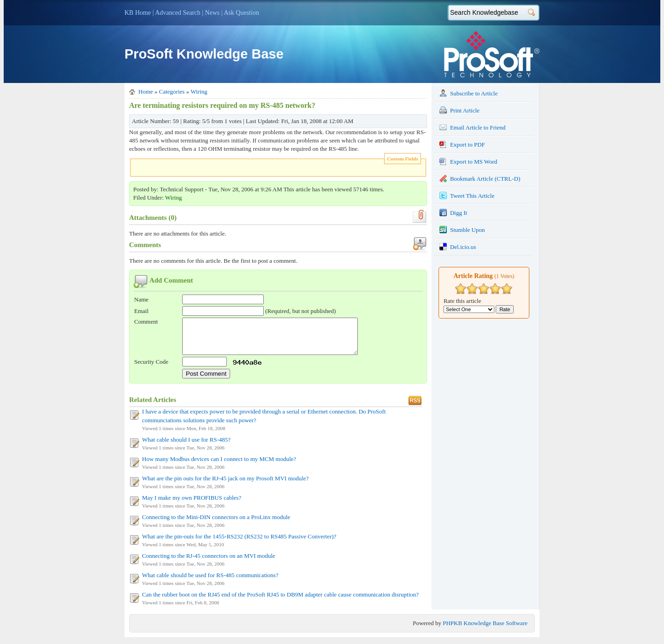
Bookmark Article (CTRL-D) (480, 178)
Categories (172, 92)
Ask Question (241, 13)
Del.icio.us (458, 247)
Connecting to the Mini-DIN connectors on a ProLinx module (216, 524)
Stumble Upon (462, 230)
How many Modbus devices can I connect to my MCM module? (219, 466)
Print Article (459, 110)
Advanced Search (178, 13)
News (212, 13)
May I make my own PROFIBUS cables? (192, 505)
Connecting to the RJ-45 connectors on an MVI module (209, 563)
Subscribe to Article (468, 93)
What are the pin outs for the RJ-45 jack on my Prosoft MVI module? (225, 485)
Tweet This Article (467, 195)
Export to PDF (462, 144)
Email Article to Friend (472, 127)
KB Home (138, 13)
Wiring (199, 92)
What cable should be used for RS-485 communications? (210, 582)
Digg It (453, 213)
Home (146, 92)
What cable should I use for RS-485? (186, 446)
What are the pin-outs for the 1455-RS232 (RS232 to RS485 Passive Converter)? (239, 543)
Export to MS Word (468, 161)
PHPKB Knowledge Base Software (485, 630)
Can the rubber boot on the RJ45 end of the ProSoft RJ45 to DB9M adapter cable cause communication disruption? (280, 601)
